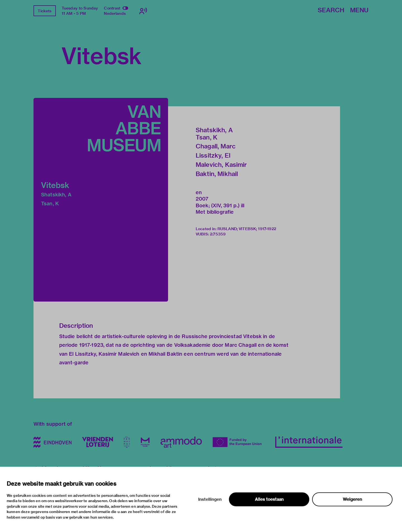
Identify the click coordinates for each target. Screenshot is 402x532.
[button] (101, 200)
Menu (359, 10)
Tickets (45, 11)
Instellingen (210, 499)
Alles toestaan (269, 499)
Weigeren (352, 499)
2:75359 (218, 234)
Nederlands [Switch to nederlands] (115, 13)
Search (331, 10)
